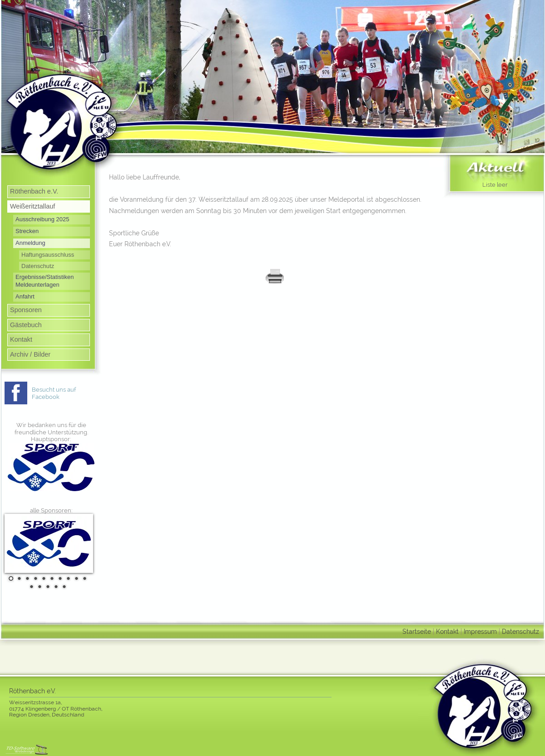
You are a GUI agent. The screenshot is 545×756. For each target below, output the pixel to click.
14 (55, 587)
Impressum (480, 631)
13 (47, 587)
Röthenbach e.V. (34, 191)
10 (84, 578)
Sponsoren (26, 310)
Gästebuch (26, 325)
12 (39, 587)
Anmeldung (30, 243)
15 (63, 587)
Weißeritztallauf (32, 206)
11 (30, 587)
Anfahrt (25, 296)
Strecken (27, 231)
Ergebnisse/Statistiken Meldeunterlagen (45, 281)
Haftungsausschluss (48, 255)
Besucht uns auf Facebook (54, 393)
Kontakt (21, 339)
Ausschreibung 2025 (42, 219)
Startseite (417, 631)
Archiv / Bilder (30, 354)
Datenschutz (38, 266)
